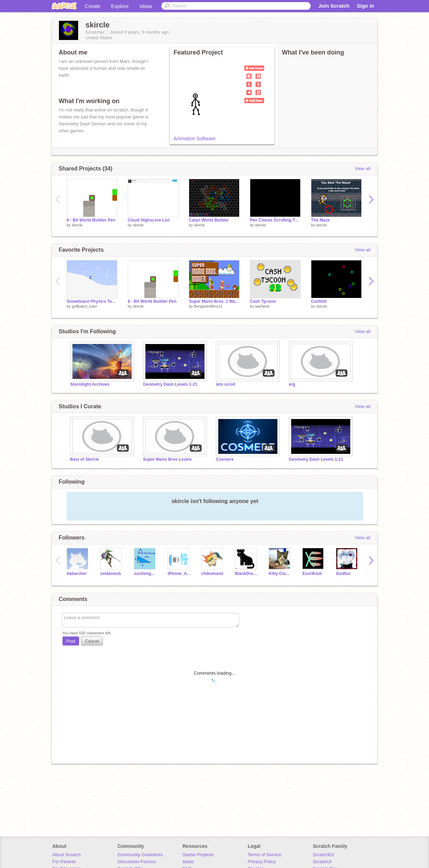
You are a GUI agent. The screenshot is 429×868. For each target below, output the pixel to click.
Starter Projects (198, 855)
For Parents (64, 862)
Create (92, 6)
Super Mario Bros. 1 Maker (214, 301)
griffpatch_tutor (85, 306)
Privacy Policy (262, 862)
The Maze (320, 220)
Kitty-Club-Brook (280, 574)
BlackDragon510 (247, 574)
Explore (120, 6)
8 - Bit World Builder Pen (91, 220)
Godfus (343, 574)
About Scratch (67, 855)
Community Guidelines (140, 855)
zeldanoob (111, 574)
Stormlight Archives (90, 384)
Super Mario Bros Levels (167, 459)
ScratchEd (323, 855)
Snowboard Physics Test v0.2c (92, 301)
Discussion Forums (137, 862)
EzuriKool (312, 574)
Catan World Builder (209, 220)
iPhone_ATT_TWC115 (179, 574)
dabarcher (77, 574)
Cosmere (225, 459)
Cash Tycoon (263, 301)
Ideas (146, 6)
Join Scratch (334, 6)
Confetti (319, 301)
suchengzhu (146, 574)
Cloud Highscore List (149, 220)
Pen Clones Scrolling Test (275, 220)
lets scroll (226, 384)
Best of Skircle (85, 459)
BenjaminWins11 (208, 306)
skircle (77, 225)
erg (292, 384)
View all (363, 169)
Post (71, 641)
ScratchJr (322, 862)
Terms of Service (265, 855)
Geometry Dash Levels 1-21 (170, 384)
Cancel (92, 641)
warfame (262, 306)
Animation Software (195, 139)
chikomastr (212, 574)
